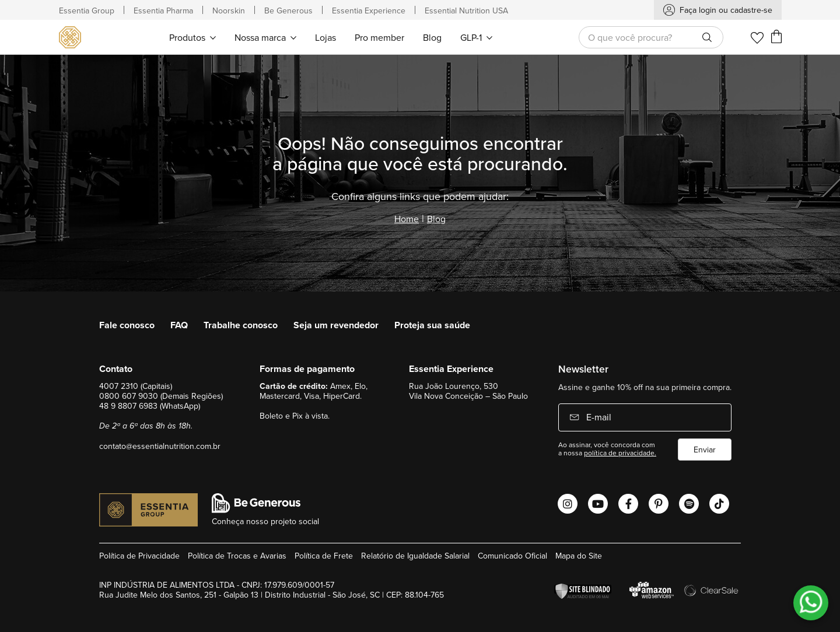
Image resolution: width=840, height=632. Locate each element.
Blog (436, 219)
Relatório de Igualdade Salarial (415, 556)
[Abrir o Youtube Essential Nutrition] (598, 504)
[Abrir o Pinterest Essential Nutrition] (659, 504)
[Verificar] (586, 591)
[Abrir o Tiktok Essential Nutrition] (719, 504)
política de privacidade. (620, 453)
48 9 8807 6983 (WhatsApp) (150, 406)
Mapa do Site (579, 556)
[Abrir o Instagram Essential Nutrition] (568, 504)
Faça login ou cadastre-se (726, 10)
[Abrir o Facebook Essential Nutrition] (628, 504)
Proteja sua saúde (432, 325)
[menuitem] (192, 37)
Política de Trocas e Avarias (237, 556)
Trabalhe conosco (241, 325)
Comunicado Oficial (512, 556)
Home (407, 219)
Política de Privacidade (139, 556)
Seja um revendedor (336, 325)
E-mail (598, 417)
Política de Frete (324, 556)
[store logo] (71, 37)
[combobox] (651, 37)
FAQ (179, 325)
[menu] (331, 37)
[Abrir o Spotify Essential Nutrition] (689, 504)
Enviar (705, 450)
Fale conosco (127, 325)
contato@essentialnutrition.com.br (160, 446)
